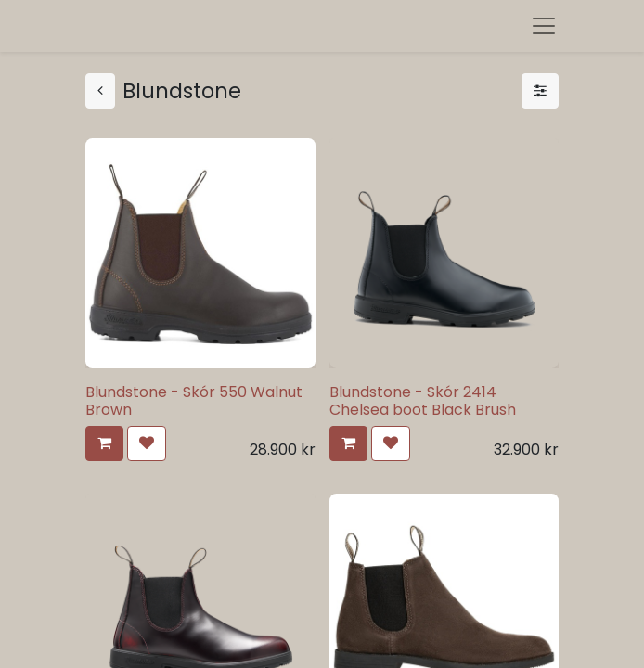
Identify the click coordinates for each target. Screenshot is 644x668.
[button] (104, 443)
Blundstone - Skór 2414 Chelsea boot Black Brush (423, 401)
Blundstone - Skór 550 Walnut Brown (194, 401)
